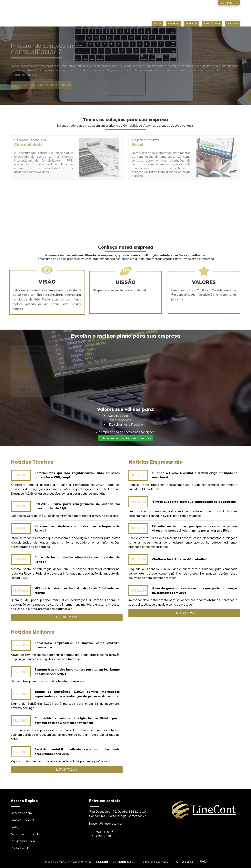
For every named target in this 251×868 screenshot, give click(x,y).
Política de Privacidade (155, 862)
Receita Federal (22, 813)
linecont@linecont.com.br (106, 824)
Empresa (173, 23)
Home (157, 23)
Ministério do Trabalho (26, 834)
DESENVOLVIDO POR (186, 862)
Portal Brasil (19, 848)
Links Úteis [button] (211, 23)
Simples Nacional (22, 820)
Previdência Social (23, 841)
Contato (232, 23)
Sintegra (17, 827)
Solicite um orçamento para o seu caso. (125, 438)
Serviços (191, 23)
